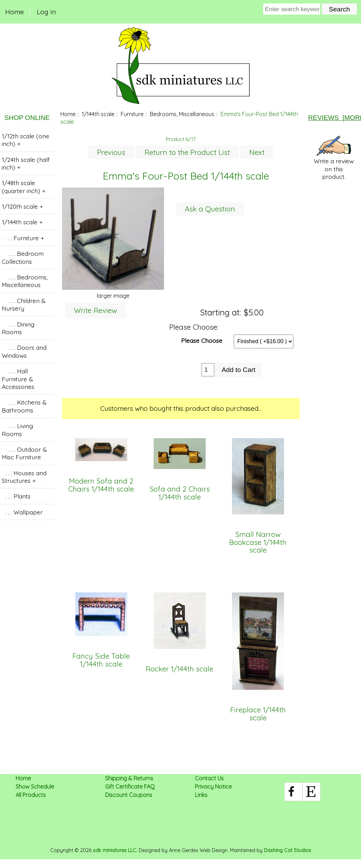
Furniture (132, 114)
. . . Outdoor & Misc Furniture (24, 453)
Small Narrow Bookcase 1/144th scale (258, 542)
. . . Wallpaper (22, 512)
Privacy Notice (213, 787)
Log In (46, 12)
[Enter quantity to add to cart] (208, 370)
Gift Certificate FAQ (130, 787)
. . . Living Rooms (17, 429)
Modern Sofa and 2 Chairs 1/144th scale (101, 485)
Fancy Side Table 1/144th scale (101, 660)
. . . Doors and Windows (24, 351)
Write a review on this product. (334, 158)
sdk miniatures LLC (115, 850)
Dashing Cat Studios (287, 850)
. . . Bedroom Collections (23, 257)
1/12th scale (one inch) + (25, 140)
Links (201, 795)
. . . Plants (16, 496)
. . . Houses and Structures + (24, 477)
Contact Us (209, 778)
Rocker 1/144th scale (179, 669)
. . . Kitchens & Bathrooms (24, 406)
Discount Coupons (129, 795)
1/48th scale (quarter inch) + (24, 186)
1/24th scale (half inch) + (26, 163)
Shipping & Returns (129, 778)
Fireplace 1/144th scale (258, 714)
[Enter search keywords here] (292, 9)
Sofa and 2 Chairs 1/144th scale (180, 493)
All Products (31, 795)
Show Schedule (35, 787)
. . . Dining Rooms (18, 328)
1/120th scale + (22, 206)
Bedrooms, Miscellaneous (182, 114)
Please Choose (202, 340)
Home (15, 12)
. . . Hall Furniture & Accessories (18, 379)
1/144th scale (98, 114)
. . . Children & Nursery (24, 304)
